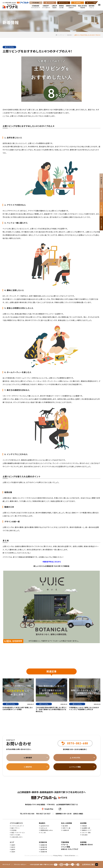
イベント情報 (92, 3)
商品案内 (54, 7)
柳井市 (13, 847)
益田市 (13, 849)
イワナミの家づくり (46, 7)
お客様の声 (71, 7)
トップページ (60, 35)
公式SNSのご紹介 (88, 864)
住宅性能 (14, 830)
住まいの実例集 (66, 823)
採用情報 (83, 842)
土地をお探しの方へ (17, 837)
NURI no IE (44, 828)
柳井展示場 (44, 847)
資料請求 (37, 3)
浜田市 (13, 852)
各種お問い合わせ (86, 845)
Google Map (49, 809)
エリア (12, 842)
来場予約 (78, 3)
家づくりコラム (9, 47)
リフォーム (92, 7)
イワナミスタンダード (35, 7)
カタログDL (51, 3)
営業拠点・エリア (87, 830)
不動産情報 (82, 7)
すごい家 (43, 833)
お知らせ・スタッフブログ (70, 849)
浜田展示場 (44, 852)
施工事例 (61, 7)
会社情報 (83, 823)
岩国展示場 (44, 845)
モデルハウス (64, 3)
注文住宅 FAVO (45, 826)
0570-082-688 (29, 814)
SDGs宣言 (85, 835)
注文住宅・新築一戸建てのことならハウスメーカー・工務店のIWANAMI (54, 864)
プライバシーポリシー (20, 864)
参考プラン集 (66, 828)
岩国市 (13, 845)
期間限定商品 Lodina (47, 830)
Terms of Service (70, 855)
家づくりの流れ (16, 835)
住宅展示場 (43, 842)
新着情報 (69, 35)
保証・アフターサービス (18, 833)
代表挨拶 (84, 826)
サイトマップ (6, 864)
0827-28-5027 (45, 814)
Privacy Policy (58, 855)
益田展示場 (44, 849)
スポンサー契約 (86, 833)
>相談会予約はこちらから (51, 562)
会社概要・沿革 (86, 828)
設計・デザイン (15, 828)
